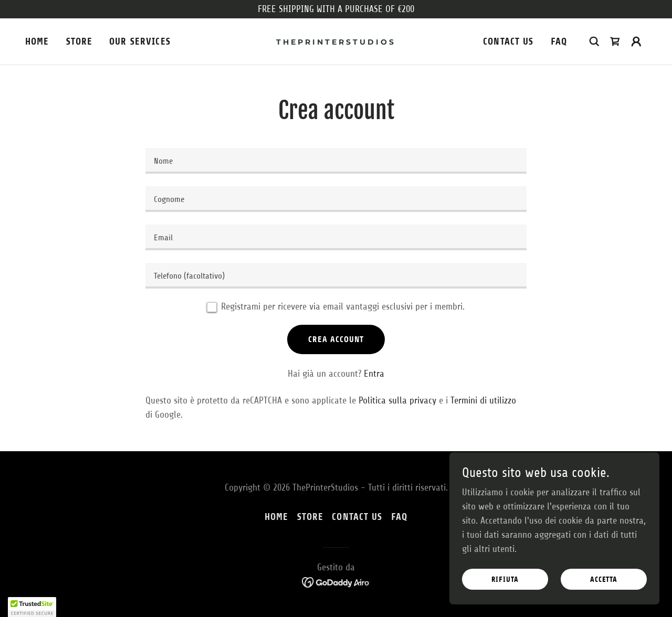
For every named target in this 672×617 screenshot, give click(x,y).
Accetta (604, 579)
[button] (636, 41)
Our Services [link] (140, 41)
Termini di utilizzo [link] (483, 400)
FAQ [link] (559, 41)
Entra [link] (374, 374)
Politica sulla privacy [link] (397, 400)
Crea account (336, 339)
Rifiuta (505, 579)
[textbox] (336, 161)
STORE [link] (80, 41)
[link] (336, 41)
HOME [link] (37, 41)
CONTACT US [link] (508, 41)
